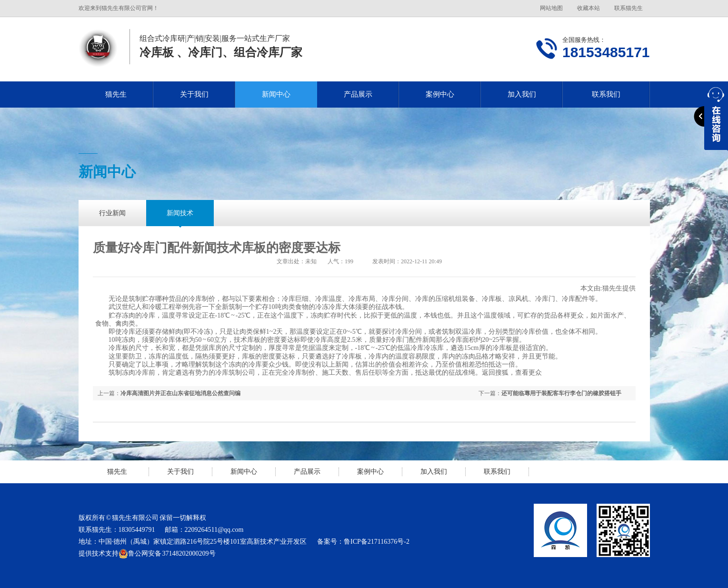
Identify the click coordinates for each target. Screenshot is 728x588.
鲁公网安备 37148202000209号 (167, 554)
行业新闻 (112, 213)
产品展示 (358, 94)
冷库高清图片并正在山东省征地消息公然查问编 (180, 393)
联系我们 (606, 94)
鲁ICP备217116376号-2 (377, 542)
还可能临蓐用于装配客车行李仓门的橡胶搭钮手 (561, 393)
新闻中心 (276, 94)
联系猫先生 (628, 8)
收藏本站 (588, 8)
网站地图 (551, 8)
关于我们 (194, 94)
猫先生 (116, 94)
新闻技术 (180, 213)
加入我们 (522, 94)
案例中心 (440, 94)
